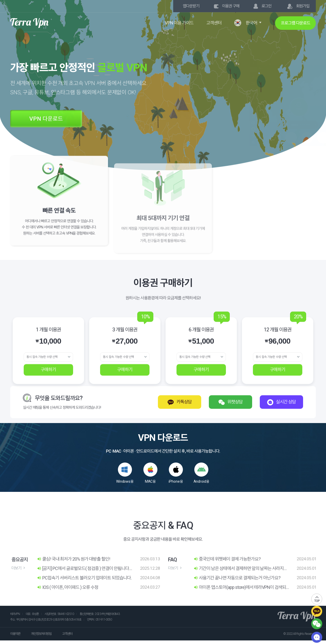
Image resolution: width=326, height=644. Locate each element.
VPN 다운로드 (49, 128)
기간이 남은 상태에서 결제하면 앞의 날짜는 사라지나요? (241, 578)
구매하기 (48, 379)
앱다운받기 (191, 6)
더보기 (19, 577)
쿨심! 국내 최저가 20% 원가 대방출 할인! (73, 568)
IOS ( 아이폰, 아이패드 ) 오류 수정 (68, 597)
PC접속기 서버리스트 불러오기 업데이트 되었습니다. (84, 587)
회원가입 (298, 6)
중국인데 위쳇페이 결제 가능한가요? (227, 568)
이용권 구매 (227, 6)
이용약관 (15, 634)
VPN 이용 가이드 (179, 23)
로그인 (262, 6)
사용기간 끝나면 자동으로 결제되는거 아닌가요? (237, 587)
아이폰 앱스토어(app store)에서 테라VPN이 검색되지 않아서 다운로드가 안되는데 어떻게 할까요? (240, 597)
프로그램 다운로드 (296, 23)
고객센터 (214, 23)
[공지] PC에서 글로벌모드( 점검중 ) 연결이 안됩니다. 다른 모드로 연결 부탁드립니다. (83, 578)
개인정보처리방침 (41, 634)
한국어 (248, 23)
